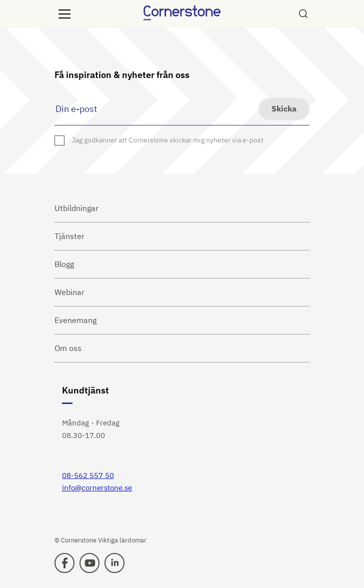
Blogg (64, 264)
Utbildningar (76, 208)
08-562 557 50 (88, 475)
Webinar (69, 292)
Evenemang (75, 320)
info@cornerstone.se (97, 488)
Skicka (284, 108)
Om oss (68, 348)
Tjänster (69, 236)
